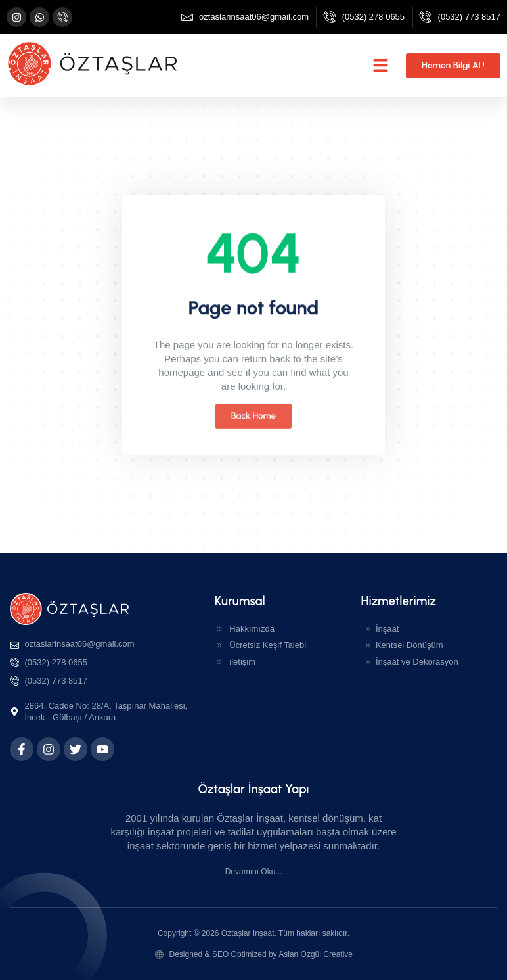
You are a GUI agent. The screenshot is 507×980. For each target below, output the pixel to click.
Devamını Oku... (254, 872)
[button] (380, 66)
